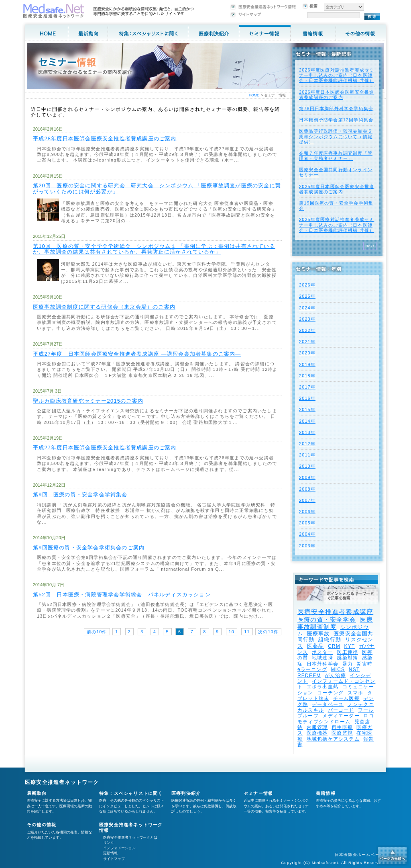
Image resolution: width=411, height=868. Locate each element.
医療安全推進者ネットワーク (62, 782)
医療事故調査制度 (335, 623)
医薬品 (316, 646)
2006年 (307, 512)
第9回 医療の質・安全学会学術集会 (80, 494)
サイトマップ (114, 859)
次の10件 (268, 632)
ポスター (322, 652)
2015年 (307, 409)
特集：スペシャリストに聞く (131, 793)
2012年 (307, 444)
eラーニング (312, 669)
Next (370, 246)
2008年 (307, 489)
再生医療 (342, 727)
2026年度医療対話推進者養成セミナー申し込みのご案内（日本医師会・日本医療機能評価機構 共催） (337, 75)
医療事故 (318, 634)
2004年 (307, 534)
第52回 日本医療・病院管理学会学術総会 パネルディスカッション (122, 595)
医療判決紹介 (186, 793)
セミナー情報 (258, 793)
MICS (338, 669)
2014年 (307, 421)
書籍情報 (326, 793)
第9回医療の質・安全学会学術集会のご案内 (89, 548)
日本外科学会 (322, 664)
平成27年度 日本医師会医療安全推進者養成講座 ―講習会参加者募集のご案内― (137, 354)
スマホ (356, 693)
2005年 (307, 523)
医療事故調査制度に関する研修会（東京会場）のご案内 (104, 307)
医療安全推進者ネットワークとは (130, 837)
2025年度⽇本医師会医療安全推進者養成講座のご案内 (337, 189)
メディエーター (341, 716)
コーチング (330, 693)
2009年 (307, 477)
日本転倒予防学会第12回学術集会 (336, 120)
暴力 (348, 664)
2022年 (307, 330)
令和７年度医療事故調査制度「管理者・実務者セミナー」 (336, 156)
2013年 (307, 432)
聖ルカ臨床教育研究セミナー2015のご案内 (88, 401)
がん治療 (335, 676)
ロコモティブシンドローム (336, 719)
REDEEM (309, 676)
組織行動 (330, 640)
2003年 (307, 546)
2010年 (307, 466)
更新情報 (110, 853)
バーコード (341, 710)
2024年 (307, 308)
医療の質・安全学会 (327, 619)
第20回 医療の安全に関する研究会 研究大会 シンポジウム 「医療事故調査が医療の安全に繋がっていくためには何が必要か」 (157, 188)
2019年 (307, 364)
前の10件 (97, 632)
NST (354, 669)
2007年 (307, 500)
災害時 (364, 664)
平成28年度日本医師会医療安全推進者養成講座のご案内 (105, 138)
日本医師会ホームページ (359, 855)
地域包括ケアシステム (333, 739)
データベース (328, 704)
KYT (349, 646)
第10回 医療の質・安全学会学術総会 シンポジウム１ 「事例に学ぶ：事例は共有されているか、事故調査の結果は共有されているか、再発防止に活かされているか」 (154, 249)
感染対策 (347, 658)
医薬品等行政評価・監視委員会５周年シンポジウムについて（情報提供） (336, 136)
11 (247, 632)
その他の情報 (42, 825)
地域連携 (322, 658)
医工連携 (347, 652)
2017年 (307, 387)
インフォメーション (119, 848)
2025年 (307, 296)
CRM (334, 646)
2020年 (307, 353)
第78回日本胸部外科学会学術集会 (336, 108)
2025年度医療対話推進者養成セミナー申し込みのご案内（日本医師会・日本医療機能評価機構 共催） (337, 225)
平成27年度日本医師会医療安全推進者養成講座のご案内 (105, 447)
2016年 (307, 398)
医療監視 (342, 733)
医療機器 (317, 733)
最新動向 (37, 793)
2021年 (307, 342)
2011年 (307, 455)
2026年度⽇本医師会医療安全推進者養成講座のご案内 (337, 95)
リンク (109, 843)
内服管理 (317, 727)
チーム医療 (346, 698)
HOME (254, 95)
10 (232, 632)
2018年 (307, 376)
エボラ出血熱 (322, 687)
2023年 (307, 319)
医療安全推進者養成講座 (335, 612)
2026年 (307, 285)
